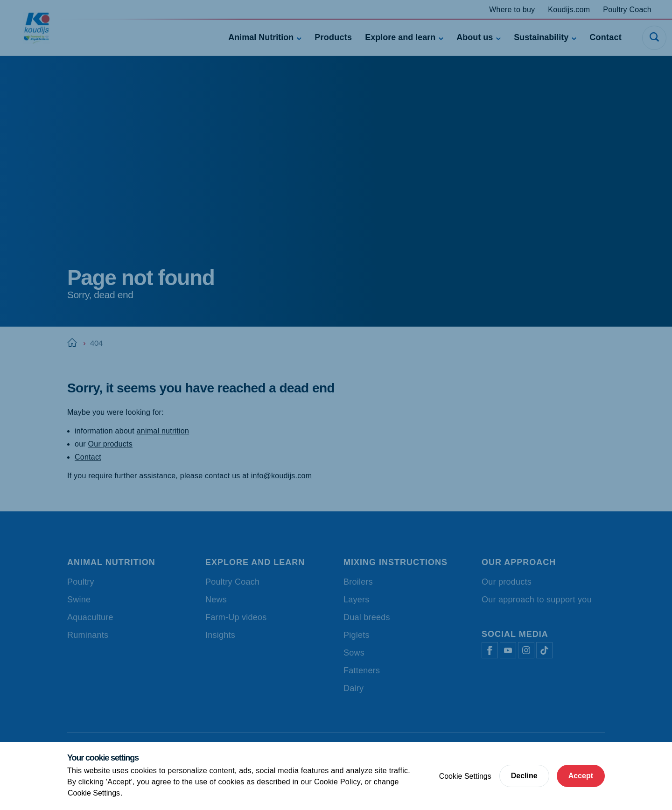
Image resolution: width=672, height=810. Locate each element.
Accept (581, 776)
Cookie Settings (94, 793)
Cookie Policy (337, 782)
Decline (524, 776)
